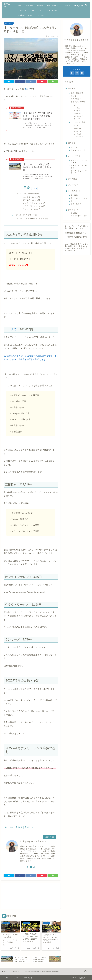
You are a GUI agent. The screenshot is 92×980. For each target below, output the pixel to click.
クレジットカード (78, 150)
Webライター (30, 827)
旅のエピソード (77, 99)
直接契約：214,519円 (32, 200)
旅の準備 (40, 6)
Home (20, 6)
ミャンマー (78, 119)
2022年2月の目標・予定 (27, 215)
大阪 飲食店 (76, 204)
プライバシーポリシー (13, 978)
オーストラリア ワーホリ (79, 162)
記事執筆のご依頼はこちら (75, 233)
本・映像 (74, 195)
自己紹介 (74, 213)
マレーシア (78, 114)
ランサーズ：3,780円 (32, 209)
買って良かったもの (79, 198)
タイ (76, 105)
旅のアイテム (76, 147)
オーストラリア (53, 6)
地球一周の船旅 (77, 93)
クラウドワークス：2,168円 (34, 206)
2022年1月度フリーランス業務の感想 (32, 219)
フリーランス (23, 10)
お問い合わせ (28, 978)
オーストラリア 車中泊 (79, 167)
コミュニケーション (79, 216)
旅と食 (73, 96)
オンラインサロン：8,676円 (34, 203)
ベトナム (77, 108)
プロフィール (52, 10)
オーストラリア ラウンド (79, 172)
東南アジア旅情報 (78, 102)
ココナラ (11, 329)
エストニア (78, 131)
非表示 (35, 188)
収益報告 (20, 827)
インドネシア (78, 116)
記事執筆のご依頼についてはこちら (31, 15)
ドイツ (77, 126)
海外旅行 (30, 6)
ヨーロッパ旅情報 (78, 122)
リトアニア (78, 134)
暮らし (73, 201)
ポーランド (78, 128)
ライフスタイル (37, 10)
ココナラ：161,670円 (31, 197)
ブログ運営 (66, 6)
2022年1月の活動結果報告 (28, 193)
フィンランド (78, 137)
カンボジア (78, 111)
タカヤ (27, 89)
